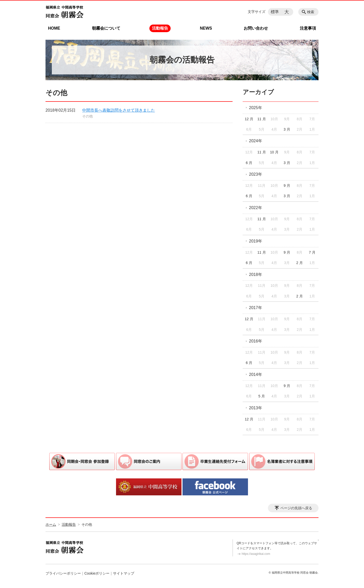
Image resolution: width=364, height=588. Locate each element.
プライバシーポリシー (63, 573)
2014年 (256, 374)
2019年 (256, 241)
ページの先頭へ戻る (296, 508)
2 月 (300, 263)
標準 (275, 12)
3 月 (287, 129)
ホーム (51, 524)
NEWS (206, 28)
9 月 (287, 186)
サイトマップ (124, 573)
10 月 (274, 152)
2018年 (256, 275)
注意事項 (308, 28)
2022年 (256, 208)
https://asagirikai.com (256, 554)
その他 (87, 116)
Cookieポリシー (97, 573)
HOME (54, 28)
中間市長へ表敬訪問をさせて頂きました (119, 110)
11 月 (261, 119)
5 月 (262, 396)
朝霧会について (106, 28)
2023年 (256, 174)
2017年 (256, 308)
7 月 (312, 252)
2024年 (256, 141)
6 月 (249, 163)
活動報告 (160, 28)
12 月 (249, 119)
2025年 (256, 108)
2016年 (256, 341)
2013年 (256, 408)
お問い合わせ (256, 28)
